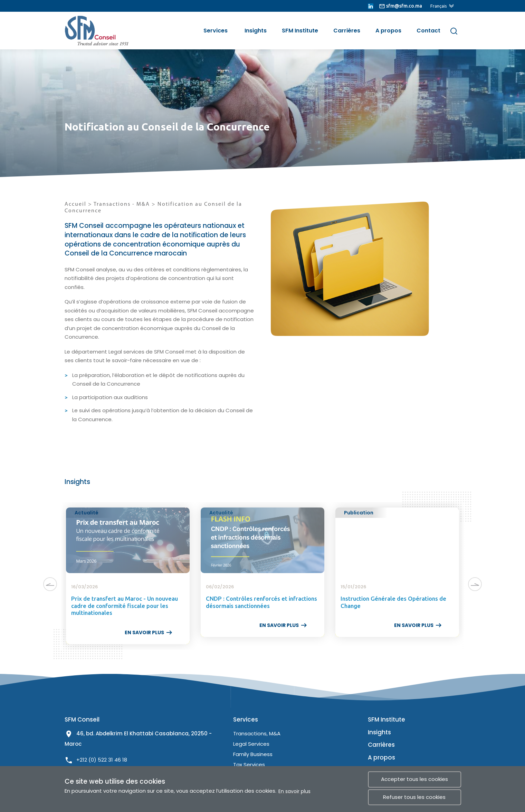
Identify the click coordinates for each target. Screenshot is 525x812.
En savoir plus (294, 791)
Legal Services (251, 744)
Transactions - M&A (123, 204)
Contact (428, 31)
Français (439, 6)
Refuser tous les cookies (414, 797)
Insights (256, 31)
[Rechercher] (454, 31)
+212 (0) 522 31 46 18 (102, 760)
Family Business (253, 754)
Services (216, 31)
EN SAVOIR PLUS (149, 632)
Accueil (75, 204)
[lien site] (92, 31)
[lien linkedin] (371, 6)
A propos (388, 31)
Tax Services (249, 765)
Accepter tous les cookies (414, 779)
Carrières (347, 31)
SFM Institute (300, 31)
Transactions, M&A (257, 733)
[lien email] (400, 6)
